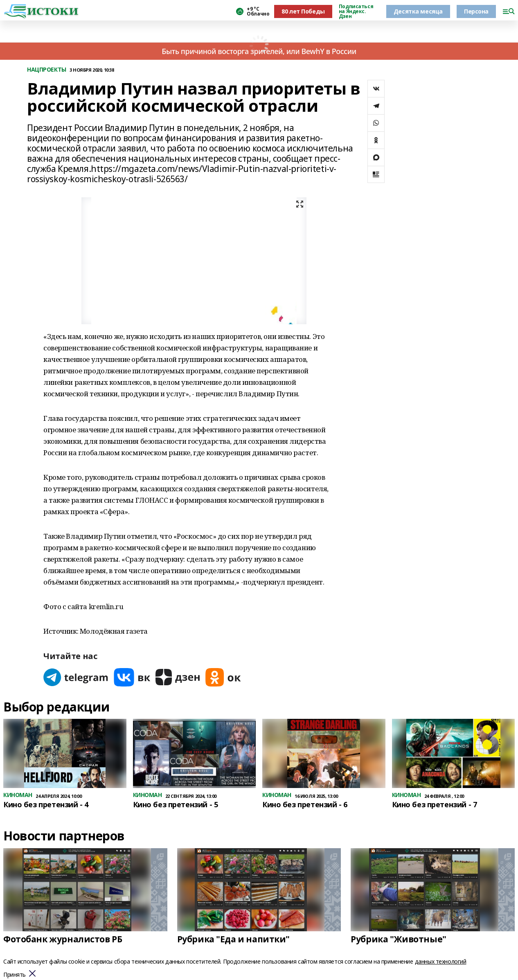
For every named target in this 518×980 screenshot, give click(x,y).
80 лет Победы (303, 11)
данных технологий (441, 961)
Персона (476, 11)
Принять (15, 975)
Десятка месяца (418, 11)
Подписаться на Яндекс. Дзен (356, 11)
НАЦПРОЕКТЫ (47, 70)
